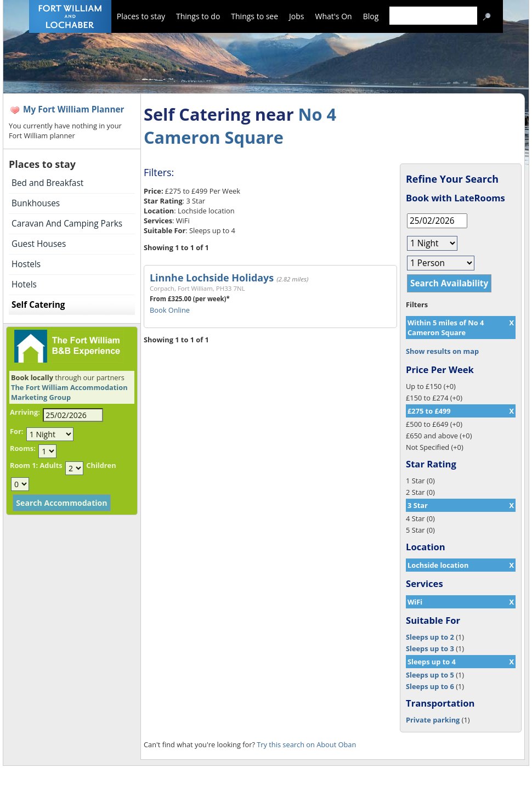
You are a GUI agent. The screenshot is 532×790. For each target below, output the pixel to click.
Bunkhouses (36, 203)
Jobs (296, 16)
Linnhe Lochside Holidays (212, 278)
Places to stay (141, 16)
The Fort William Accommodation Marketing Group (69, 392)
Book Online (170, 310)
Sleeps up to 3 (430, 648)
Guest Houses (39, 244)
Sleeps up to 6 (430, 686)
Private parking (433, 720)
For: (16, 431)
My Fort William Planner (74, 109)
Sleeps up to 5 (430, 675)
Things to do (198, 16)
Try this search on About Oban (306, 744)
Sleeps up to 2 (430, 637)
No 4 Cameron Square (240, 126)
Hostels (26, 264)
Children (101, 465)
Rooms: (23, 448)
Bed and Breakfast (47, 183)
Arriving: (25, 412)
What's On (334, 16)
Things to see (254, 16)
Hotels (24, 284)
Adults (51, 465)
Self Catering (38, 305)
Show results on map (442, 351)
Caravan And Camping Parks (67, 224)
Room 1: (24, 465)
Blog (371, 16)
